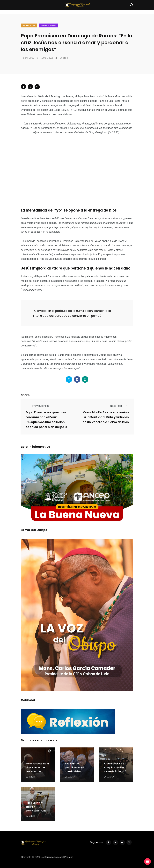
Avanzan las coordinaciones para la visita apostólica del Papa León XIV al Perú (77, 771)
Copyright (26, 857)
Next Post (119, 406)
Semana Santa (48, 26)
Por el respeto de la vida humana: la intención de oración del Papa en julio (38, 771)
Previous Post (37, 406)
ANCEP (32, 777)
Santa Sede (29, 26)
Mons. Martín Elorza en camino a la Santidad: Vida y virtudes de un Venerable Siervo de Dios (106, 417)
